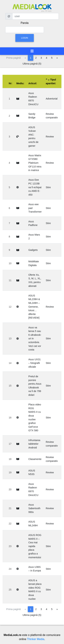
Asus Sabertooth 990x (34, 508)
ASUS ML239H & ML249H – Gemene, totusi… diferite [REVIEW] (34, 307)
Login (25, 38)
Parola (25, 23)
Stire (48, 187)
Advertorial (52, 99)
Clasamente (35, 459)
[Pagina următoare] (57, 58)
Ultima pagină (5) (32, 64)
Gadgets (33, 250)
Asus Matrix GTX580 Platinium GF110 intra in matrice (35, 163)
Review (50, 137)
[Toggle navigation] (32, 51)
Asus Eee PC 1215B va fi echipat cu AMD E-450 (35, 187)
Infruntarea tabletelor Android (34, 444)
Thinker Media (36, 639)
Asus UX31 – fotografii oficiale (34, 363)
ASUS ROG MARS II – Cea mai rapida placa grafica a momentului (35, 546)
